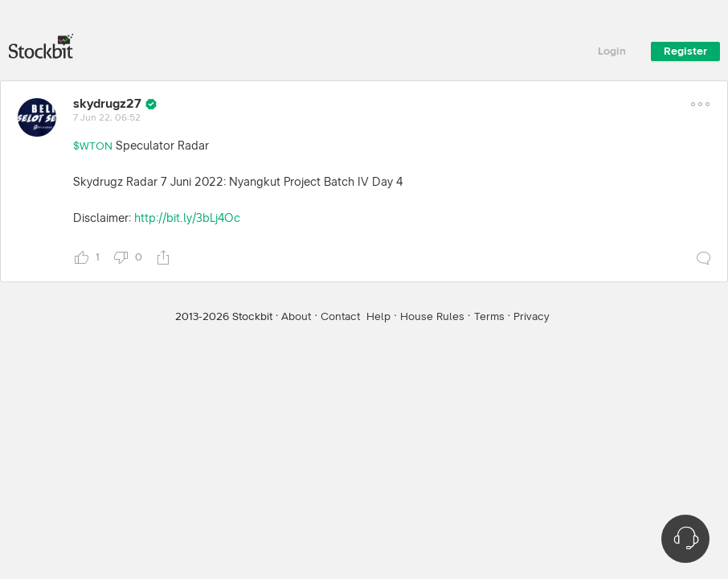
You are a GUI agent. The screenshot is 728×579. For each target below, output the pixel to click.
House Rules (432, 317)
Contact (340, 317)
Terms (489, 317)
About (296, 317)
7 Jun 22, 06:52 (107, 118)
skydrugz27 (107, 104)
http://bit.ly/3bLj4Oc (187, 218)
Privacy (532, 317)
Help (378, 317)
